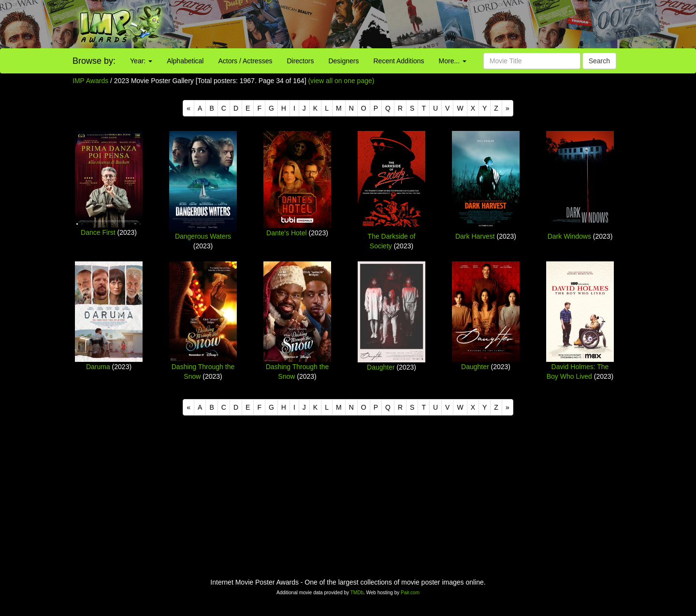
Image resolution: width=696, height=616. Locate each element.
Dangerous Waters (203, 236)
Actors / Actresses (245, 61)
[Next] (507, 108)
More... (453, 61)
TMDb (357, 593)
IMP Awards (90, 81)
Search (599, 61)
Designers (343, 61)
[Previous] (188, 108)
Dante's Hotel (287, 233)
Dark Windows (569, 236)
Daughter (381, 367)
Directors (300, 61)
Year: (141, 61)
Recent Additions (399, 61)
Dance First (98, 232)
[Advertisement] (435, 24)
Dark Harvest (475, 236)
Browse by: (94, 61)
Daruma (98, 367)
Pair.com (410, 593)
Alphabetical (185, 61)
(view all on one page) (341, 81)
